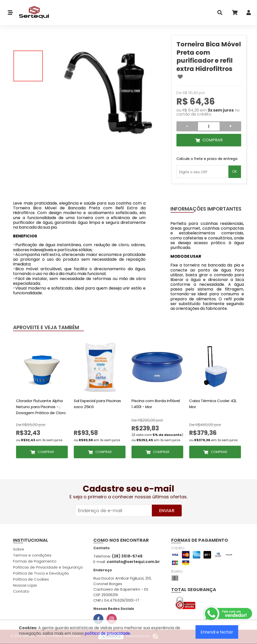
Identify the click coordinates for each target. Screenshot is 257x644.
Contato (21, 591)
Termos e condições (32, 555)
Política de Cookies (31, 579)
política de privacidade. (108, 633)
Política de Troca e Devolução (41, 573)
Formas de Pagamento (35, 561)
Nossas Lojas (25, 585)
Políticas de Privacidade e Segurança (48, 567)
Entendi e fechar (217, 632)
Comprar (213, 140)
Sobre (19, 549)
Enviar (167, 511)
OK (235, 172)
